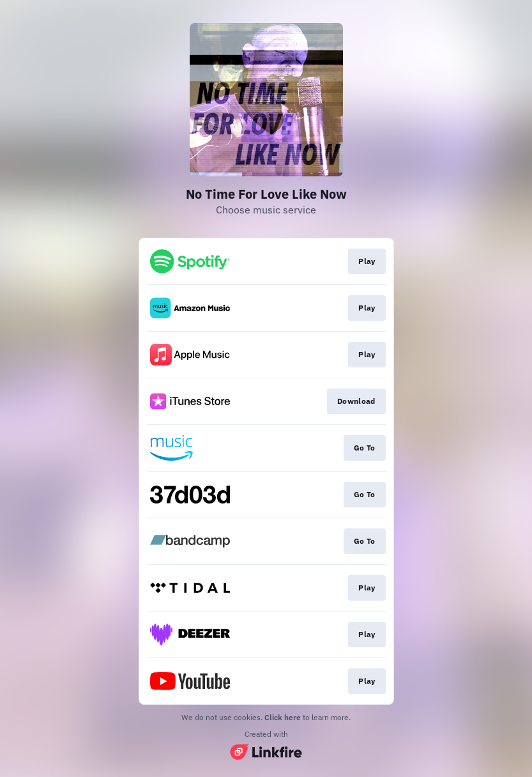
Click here (283, 717)
